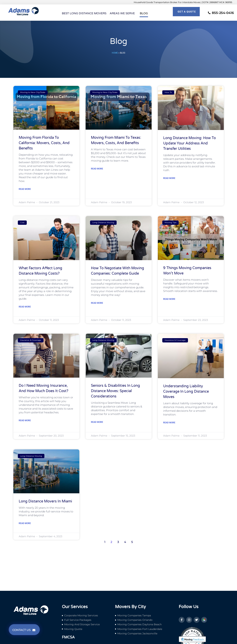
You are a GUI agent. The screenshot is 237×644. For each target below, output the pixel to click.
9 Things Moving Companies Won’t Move (187, 271)
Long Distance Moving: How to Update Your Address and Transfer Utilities (189, 143)
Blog (144, 13)
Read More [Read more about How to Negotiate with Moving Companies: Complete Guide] (97, 303)
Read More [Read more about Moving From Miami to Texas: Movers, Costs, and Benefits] (97, 169)
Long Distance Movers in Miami (45, 501)
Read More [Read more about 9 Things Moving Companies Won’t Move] (169, 299)
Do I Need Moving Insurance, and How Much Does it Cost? (44, 388)
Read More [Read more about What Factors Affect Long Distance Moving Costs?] (25, 307)
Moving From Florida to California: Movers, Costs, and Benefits (44, 143)
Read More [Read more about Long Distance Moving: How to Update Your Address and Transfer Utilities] (169, 178)
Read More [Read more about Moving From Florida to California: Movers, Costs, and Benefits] (25, 189)
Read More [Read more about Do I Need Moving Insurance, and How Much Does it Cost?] (25, 420)
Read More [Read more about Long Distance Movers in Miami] (25, 523)
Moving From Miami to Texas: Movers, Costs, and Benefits (116, 140)
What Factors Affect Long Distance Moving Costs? (40, 271)
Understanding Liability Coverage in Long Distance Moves (186, 392)
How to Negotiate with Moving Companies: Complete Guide (118, 271)
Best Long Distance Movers (84, 13)
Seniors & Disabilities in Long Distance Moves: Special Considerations (115, 391)
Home (115, 53)
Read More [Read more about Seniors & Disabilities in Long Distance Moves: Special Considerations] (97, 422)
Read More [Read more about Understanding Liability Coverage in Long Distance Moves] (169, 423)
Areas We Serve (123, 13)
